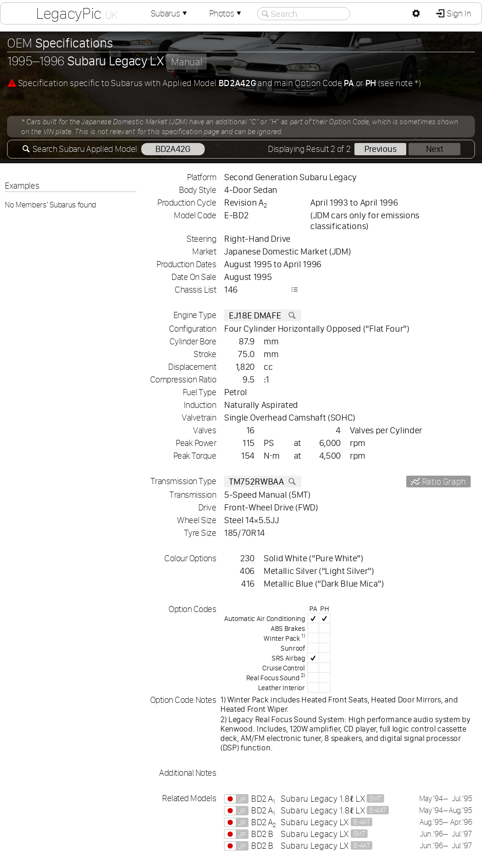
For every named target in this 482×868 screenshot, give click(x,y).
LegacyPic (77, 13)
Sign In (458, 13)
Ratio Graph (443, 482)
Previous (380, 149)
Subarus (170, 13)
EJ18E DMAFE (263, 315)
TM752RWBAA (263, 482)
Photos (226, 13)
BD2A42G (173, 149)
